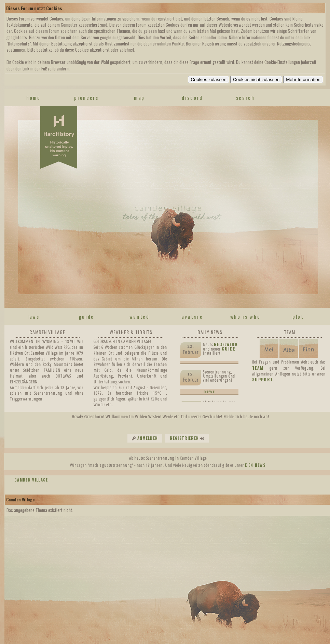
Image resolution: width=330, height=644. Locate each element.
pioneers (86, 97)
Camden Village (31, 480)
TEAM (258, 368)
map (139, 97)
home (33, 97)
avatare (192, 316)
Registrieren (184, 438)
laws (33, 316)
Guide (229, 349)
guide (86, 316)
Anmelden (148, 438)
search (245, 97)
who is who (245, 316)
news (209, 391)
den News (255, 465)
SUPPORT (263, 379)
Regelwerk (226, 344)
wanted (140, 316)
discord (192, 97)
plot (298, 316)
